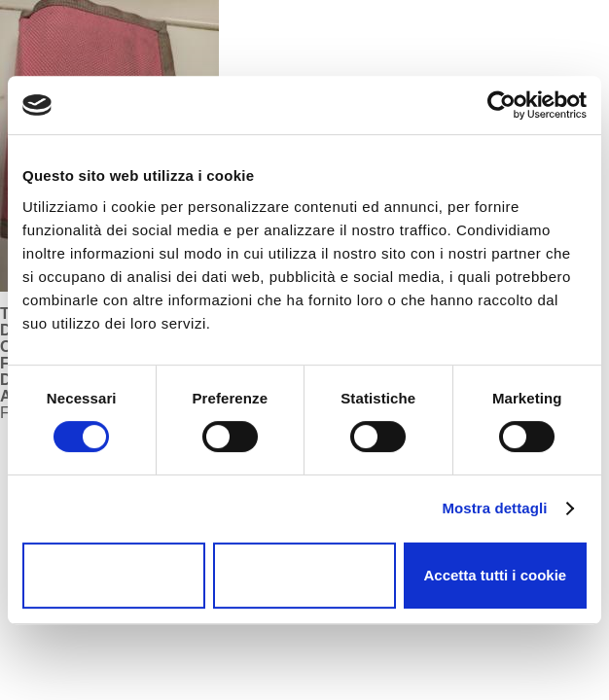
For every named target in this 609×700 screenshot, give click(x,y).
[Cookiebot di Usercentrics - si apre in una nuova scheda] (502, 105)
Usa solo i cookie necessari (114, 576)
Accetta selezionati (304, 575)
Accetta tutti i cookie (495, 575)
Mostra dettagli (494, 508)
